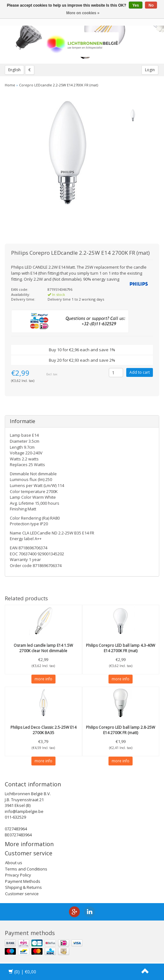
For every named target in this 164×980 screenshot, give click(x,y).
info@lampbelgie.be (24, 811)
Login (150, 70)
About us (14, 863)
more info (43, 679)
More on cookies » (83, 13)
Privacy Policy (18, 875)
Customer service (22, 894)
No (151, 5)
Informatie (23, 421)
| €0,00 (22, 972)
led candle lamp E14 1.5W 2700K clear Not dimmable (43, 648)
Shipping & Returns (23, 887)
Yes (136, 5)
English (14, 70)
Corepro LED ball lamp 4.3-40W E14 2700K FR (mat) (121, 648)
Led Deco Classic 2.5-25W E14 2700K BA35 (43, 730)
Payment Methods (23, 881)
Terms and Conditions (26, 869)
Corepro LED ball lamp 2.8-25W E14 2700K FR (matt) (121, 730)
